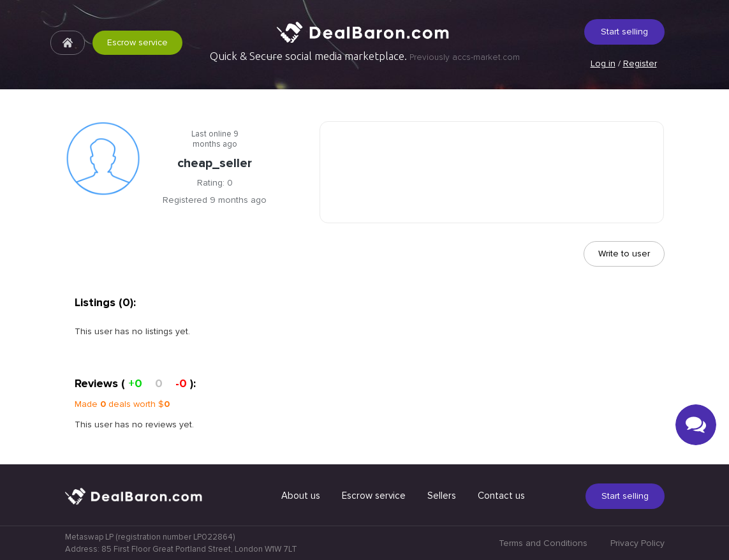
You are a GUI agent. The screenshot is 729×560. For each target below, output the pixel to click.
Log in (603, 63)
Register (640, 63)
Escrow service (137, 42)
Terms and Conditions (543, 543)
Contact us (501, 496)
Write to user (624, 254)
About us (301, 496)
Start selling (624, 32)
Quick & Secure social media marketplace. (365, 56)
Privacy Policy (637, 543)
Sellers (442, 496)
